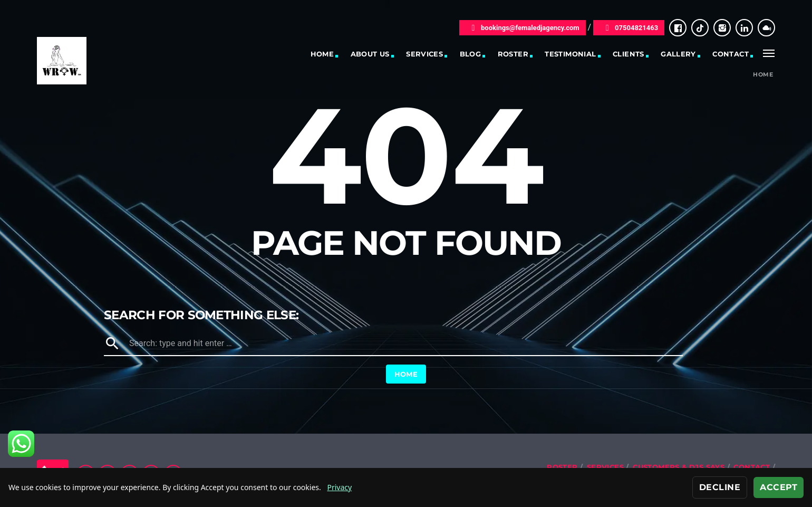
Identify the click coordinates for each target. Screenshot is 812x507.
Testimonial (570, 54)
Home (322, 54)
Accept (779, 487)
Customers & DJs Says (679, 467)
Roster (513, 54)
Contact (731, 54)
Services (424, 54)
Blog (471, 54)
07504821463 (629, 28)
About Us (370, 54)
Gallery (678, 54)
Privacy (339, 487)
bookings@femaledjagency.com (523, 28)
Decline (720, 487)
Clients (629, 54)
